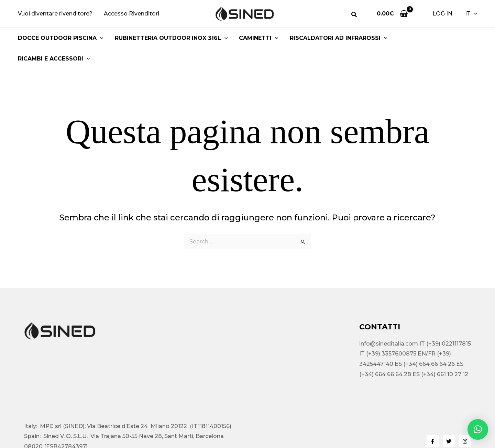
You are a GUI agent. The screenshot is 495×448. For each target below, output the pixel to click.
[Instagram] (465, 421)
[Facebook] (433, 421)
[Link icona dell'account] (443, 14)
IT (471, 14)
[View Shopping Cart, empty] (393, 14)
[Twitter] (449, 421)
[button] (355, 15)
